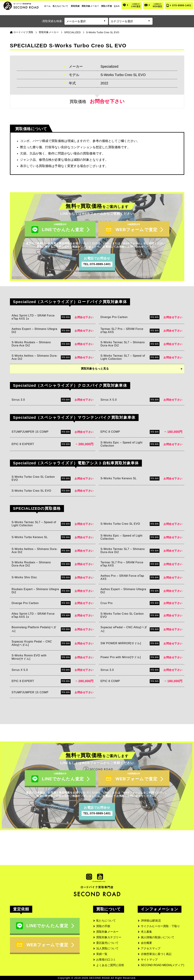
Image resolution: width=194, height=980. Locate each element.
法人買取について (107, 948)
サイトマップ (149, 960)
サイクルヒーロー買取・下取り (160, 926)
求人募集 (146, 932)
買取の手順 (107, 6)
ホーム (47, 6)
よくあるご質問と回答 (110, 965)
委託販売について (107, 943)
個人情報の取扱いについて (158, 937)
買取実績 (75, 6)
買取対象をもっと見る (95, 369)
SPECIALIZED (72, 32)
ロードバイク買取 (23, 32)
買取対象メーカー (90, 6)
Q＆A (117, 6)
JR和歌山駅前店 (151, 921)
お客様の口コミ (106, 960)
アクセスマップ (151, 948)
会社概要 (146, 943)
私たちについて (60, 6)
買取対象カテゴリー (109, 937)
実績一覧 (102, 954)
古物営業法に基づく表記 (156, 954)
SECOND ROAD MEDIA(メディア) (163, 965)
